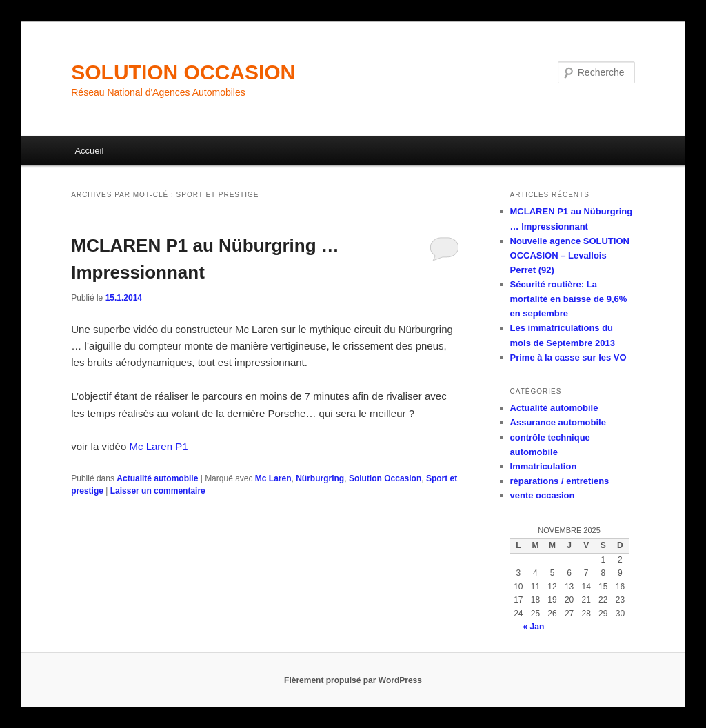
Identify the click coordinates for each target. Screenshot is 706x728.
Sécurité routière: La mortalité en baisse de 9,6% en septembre (569, 299)
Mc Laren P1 (158, 446)
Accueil (89, 151)
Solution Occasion (385, 478)
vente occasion (543, 495)
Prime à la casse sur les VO (568, 357)
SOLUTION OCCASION (183, 72)
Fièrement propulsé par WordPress (353, 680)
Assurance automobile (558, 422)
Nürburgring (320, 478)
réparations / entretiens (560, 481)
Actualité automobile (157, 478)
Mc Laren (273, 478)
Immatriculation (544, 466)
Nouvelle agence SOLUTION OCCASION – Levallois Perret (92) (570, 255)
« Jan (534, 627)
